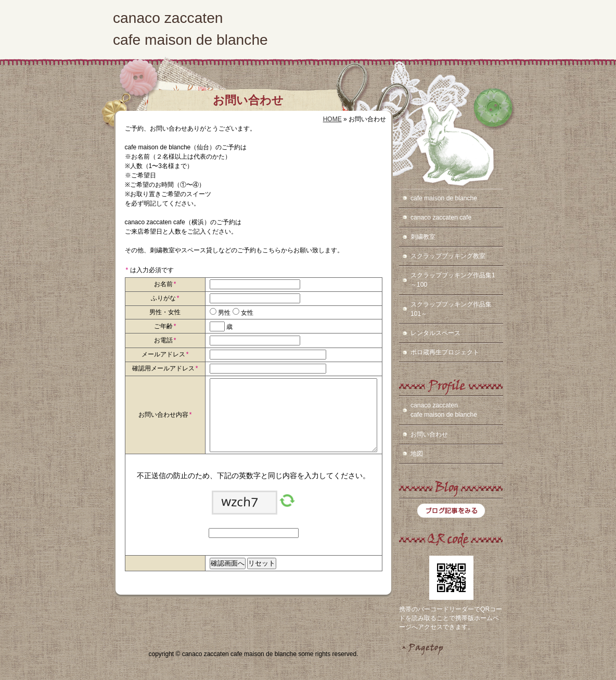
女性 (246, 313)
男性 (223, 313)
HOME (332, 119)
